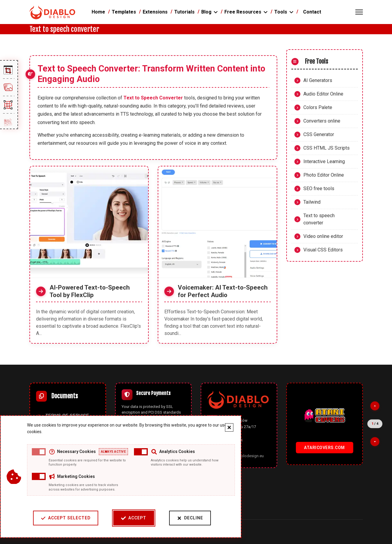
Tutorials (184, 12)
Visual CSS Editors (323, 250)
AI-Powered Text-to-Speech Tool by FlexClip (90, 291)
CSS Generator (319, 134)
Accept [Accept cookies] (133, 518)
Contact (312, 12)
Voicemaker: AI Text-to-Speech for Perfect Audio (223, 291)
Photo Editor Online (324, 175)
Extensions (155, 12)
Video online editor (323, 236)
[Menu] (359, 12)
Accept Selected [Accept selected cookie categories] (65, 518)
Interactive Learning (324, 161)
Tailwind (312, 202)
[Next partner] (375, 442)
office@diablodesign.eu (243, 456)
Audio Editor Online (323, 94)
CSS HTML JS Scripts (327, 148)
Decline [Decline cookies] (190, 518)
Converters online (322, 121)
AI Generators (318, 80)
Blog (206, 12)
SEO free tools (319, 188)
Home (98, 12)
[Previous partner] (375, 406)
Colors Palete (318, 107)
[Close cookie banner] (229, 427)
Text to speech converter (319, 219)
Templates (124, 12)
